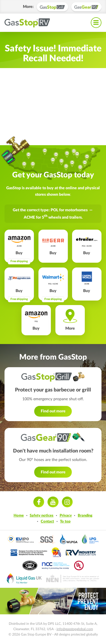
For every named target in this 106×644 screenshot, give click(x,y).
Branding (85, 515)
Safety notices (42, 515)
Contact (47, 521)
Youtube (53, 502)
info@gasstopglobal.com (75, 629)
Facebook (39, 502)
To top (65, 521)
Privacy (66, 515)
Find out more (53, 411)
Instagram (67, 502)
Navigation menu (96, 23)
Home (19, 515)
